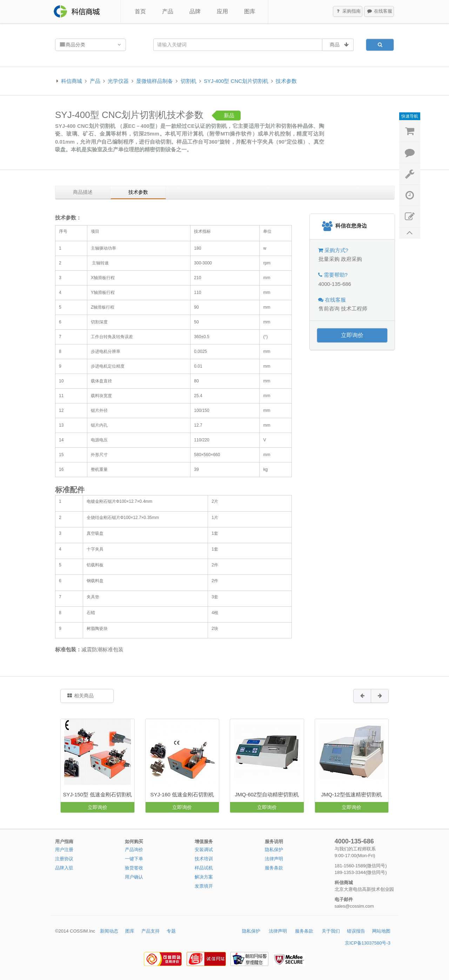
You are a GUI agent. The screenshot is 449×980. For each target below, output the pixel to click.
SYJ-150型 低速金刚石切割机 (97, 794)
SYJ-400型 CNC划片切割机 (236, 81)
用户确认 (134, 877)
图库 (250, 11)
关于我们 (331, 931)
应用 (222, 11)
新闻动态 (109, 931)
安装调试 (204, 850)
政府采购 (351, 259)
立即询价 (352, 335)
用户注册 (64, 850)
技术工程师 (354, 308)
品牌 (195, 11)
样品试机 (204, 868)
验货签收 (134, 868)
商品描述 (83, 192)
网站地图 (381, 931)
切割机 (189, 81)
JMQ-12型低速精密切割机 (352, 794)
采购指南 (348, 12)
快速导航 (410, 116)
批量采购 (329, 259)
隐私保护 (274, 850)
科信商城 (72, 81)
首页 (140, 11)
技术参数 (286, 81)
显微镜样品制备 (155, 81)
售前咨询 (329, 308)
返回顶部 (410, 233)
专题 (171, 931)
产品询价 (134, 850)
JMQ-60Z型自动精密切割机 (267, 794)
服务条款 (274, 868)
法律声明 (274, 859)
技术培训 (204, 859)
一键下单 (134, 859)
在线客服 (379, 12)
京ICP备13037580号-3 (368, 943)
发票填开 (204, 886)
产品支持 (150, 931)
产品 (168, 11)
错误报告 (356, 931)
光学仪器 (118, 81)
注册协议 (64, 859)
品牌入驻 (64, 868)
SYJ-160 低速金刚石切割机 (182, 794)
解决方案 (204, 877)
